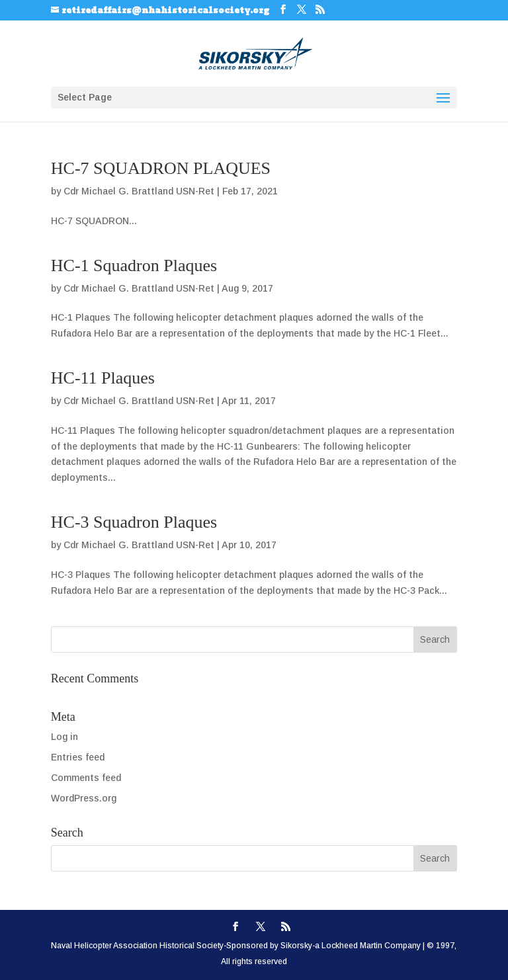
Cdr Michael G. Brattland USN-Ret (139, 191)
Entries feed (78, 757)
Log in (64, 737)
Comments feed (86, 778)
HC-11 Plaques (103, 378)
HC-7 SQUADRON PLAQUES (161, 168)
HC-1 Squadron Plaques (134, 265)
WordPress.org (84, 798)
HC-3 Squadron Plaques (134, 522)
